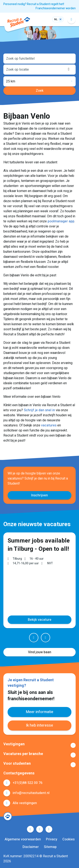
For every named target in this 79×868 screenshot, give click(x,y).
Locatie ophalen (70, 69)
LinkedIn (40, 829)
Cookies (68, 839)
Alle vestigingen (25, 803)
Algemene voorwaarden (23, 839)
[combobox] (39, 58)
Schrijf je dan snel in (39, 410)
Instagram (49, 829)
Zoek (40, 91)
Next (46, 638)
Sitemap (50, 847)
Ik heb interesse (39, 725)
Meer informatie (40, 712)
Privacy (52, 839)
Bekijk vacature (40, 619)
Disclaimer (31, 847)
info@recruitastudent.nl (31, 793)
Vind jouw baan (40, 652)
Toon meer (39, 745)
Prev (34, 638)
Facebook (30, 829)
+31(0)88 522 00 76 (27, 783)
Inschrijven (39, 495)
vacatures (49, 425)
